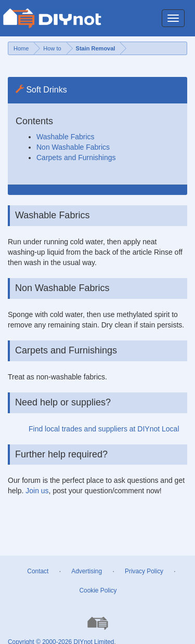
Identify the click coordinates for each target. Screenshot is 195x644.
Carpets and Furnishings (76, 157)
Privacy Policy (144, 571)
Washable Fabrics (66, 137)
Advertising (87, 571)
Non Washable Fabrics (73, 147)
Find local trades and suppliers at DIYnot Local (104, 429)
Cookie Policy (98, 590)
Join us (37, 491)
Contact (38, 571)
